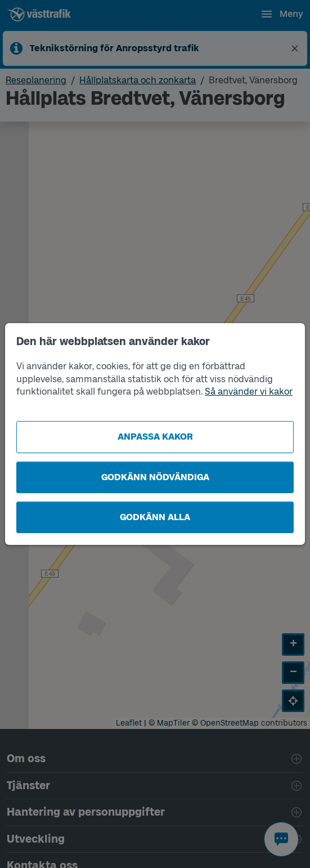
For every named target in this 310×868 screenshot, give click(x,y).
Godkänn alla (155, 517)
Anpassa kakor (155, 437)
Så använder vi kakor (249, 392)
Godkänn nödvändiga (155, 477)
